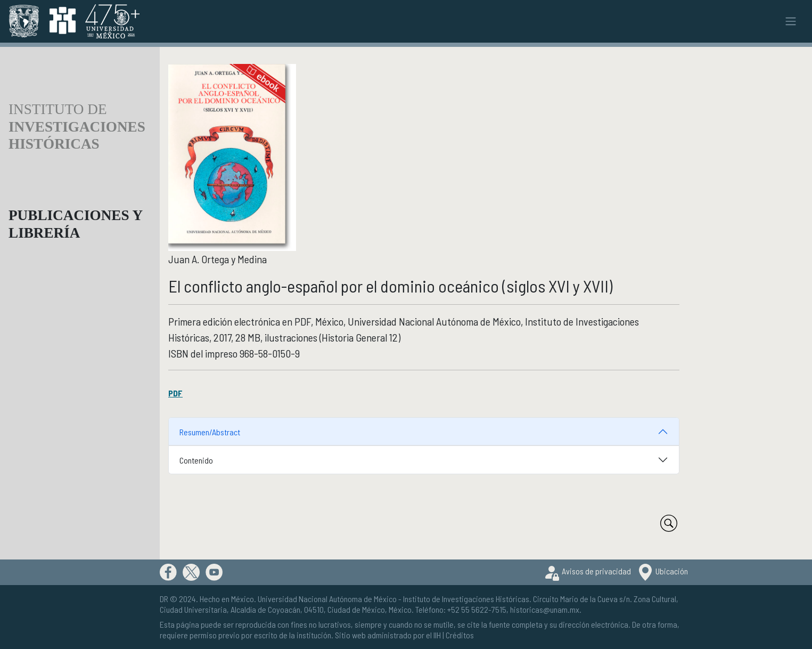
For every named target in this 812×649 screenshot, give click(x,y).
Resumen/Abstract (210, 432)
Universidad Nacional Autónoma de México (327, 599)
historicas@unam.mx (545, 609)
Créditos (460, 635)
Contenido (196, 460)
